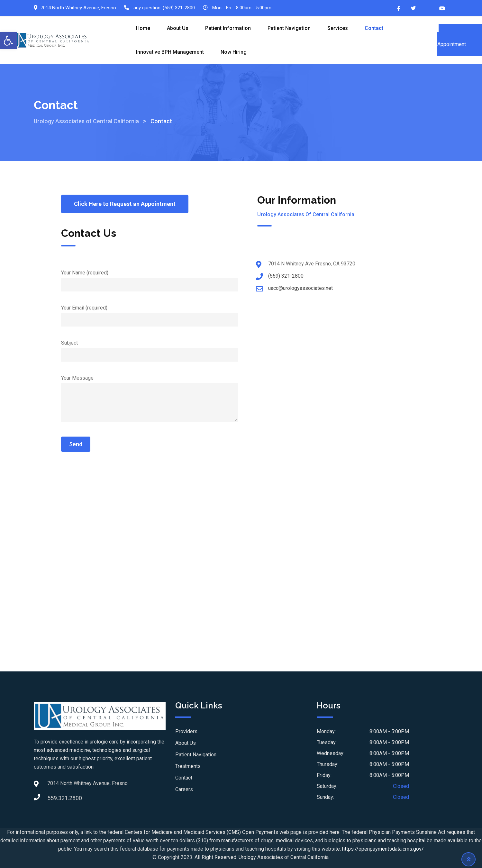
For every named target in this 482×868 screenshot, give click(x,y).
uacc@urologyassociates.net (300, 288)
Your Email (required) (150, 314)
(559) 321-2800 (179, 8)
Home (143, 28)
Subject (150, 349)
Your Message (150, 399)
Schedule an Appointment (460, 40)
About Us (178, 28)
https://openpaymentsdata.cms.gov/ (383, 849)
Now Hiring (234, 52)
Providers (186, 731)
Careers (184, 789)
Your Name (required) (150, 279)
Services (338, 28)
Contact (374, 28)
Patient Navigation (289, 28)
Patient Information (228, 28)
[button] (8, 41)
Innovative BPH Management (170, 52)
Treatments (188, 766)
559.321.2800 (54, 798)
